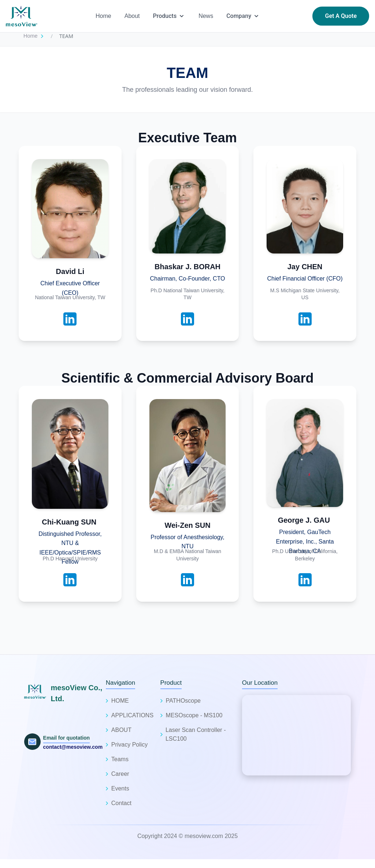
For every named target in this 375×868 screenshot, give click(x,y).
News (206, 16)
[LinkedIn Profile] (70, 319)
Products (169, 16)
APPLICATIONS (132, 715)
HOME (120, 701)
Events (120, 788)
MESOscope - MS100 (194, 715)
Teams (120, 759)
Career (120, 774)
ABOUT (121, 730)
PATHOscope (183, 701)
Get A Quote (341, 16)
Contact (121, 803)
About (132, 16)
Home (103, 16)
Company (243, 16)
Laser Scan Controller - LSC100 (196, 734)
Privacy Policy (130, 745)
